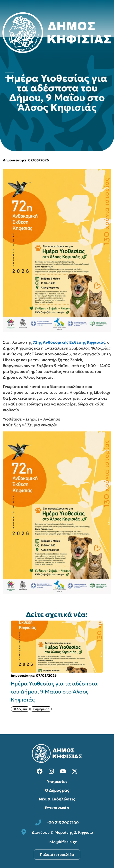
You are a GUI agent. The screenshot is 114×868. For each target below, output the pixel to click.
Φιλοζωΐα (20, 709)
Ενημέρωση (41, 709)
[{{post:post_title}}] (57, 647)
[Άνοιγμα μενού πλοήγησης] (9, 75)
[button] (5, 670)
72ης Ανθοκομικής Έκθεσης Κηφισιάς (69, 342)
